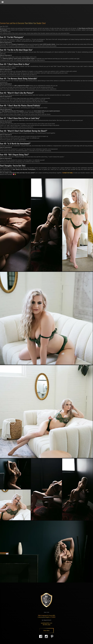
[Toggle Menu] (2, 2)
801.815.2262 (47, 625)
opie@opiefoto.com (47, 623)
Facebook (41, 636)
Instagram (46, 636)
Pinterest (52, 636)
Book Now (46, 631)
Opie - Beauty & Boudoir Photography (12, 11)
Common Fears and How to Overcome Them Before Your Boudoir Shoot (23, 23)
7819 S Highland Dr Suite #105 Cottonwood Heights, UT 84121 (46, 616)
